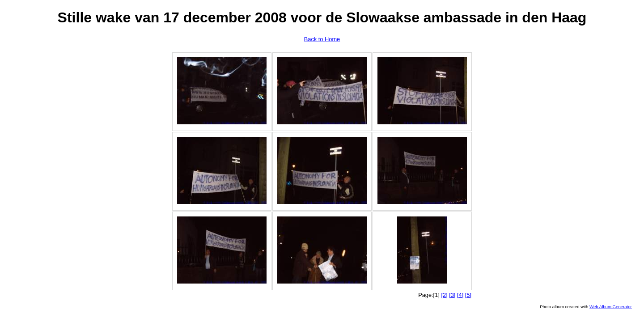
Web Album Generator (611, 307)
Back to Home (322, 39)
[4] (460, 295)
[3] (452, 295)
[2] (444, 295)
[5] (468, 295)
